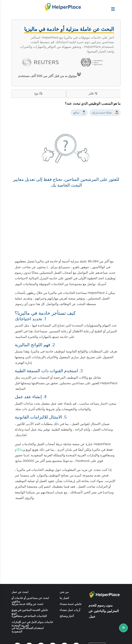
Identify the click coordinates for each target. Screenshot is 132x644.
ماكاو (19, 450)
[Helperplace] (123, 7)
